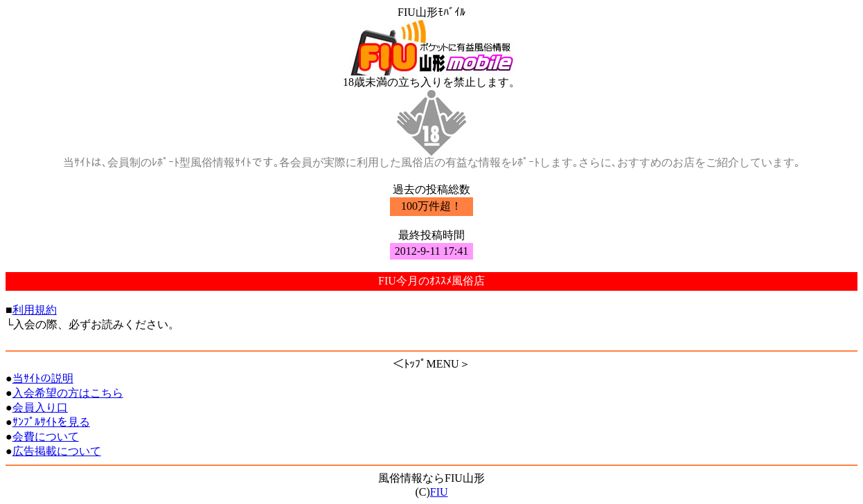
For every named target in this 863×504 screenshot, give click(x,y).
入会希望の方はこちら (68, 393)
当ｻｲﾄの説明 (43, 378)
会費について (46, 436)
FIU (439, 492)
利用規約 (35, 310)
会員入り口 (40, 407)
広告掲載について (57, 451)
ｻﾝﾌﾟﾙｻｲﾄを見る (51, 422)
